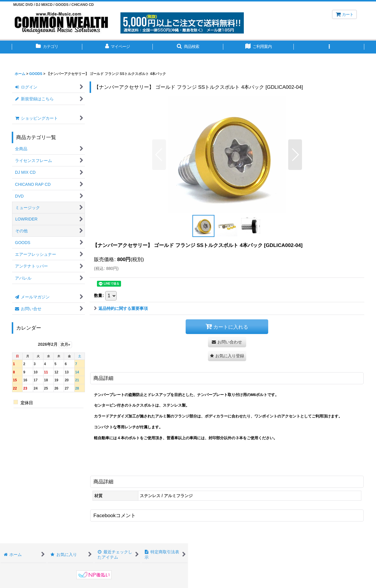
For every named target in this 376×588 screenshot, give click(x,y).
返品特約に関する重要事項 (121, 308)
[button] (188, 47)
